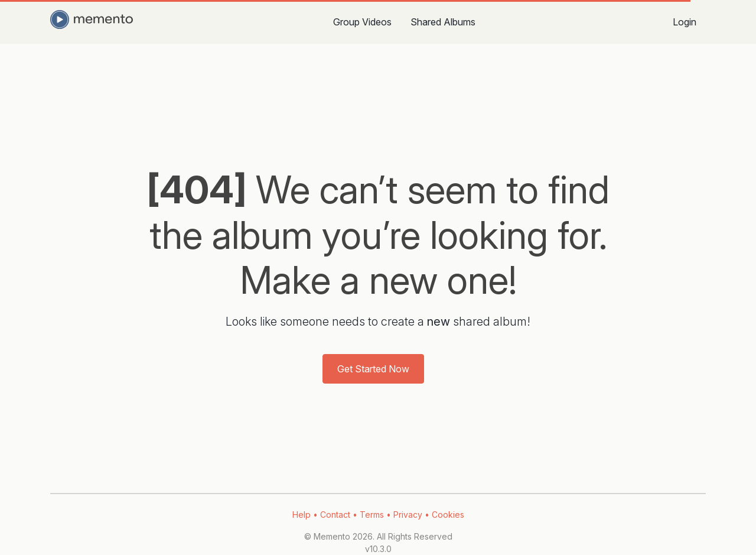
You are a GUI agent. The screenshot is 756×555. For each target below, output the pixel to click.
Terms (372, 515)
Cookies (448, 515)
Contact (335, 515)
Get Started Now (373, 369)
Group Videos (362, 22)
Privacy (408, 515)
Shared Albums (443, 22)
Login (685, 22)
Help (302, 515)
